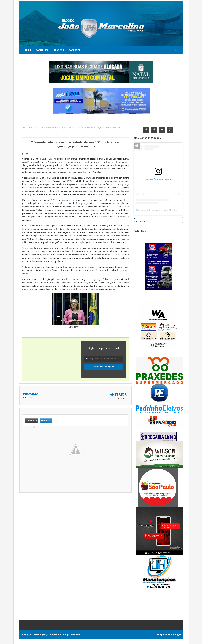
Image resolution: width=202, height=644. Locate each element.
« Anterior (28, 397)
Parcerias (75, 50)
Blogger (177, 635)
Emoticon (46, 420)
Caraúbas (138, 224)
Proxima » (122, 398)
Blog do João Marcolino (50, 635)
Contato (59, 50)
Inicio (28, 50)
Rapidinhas (42, 50)
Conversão (32, 420)
